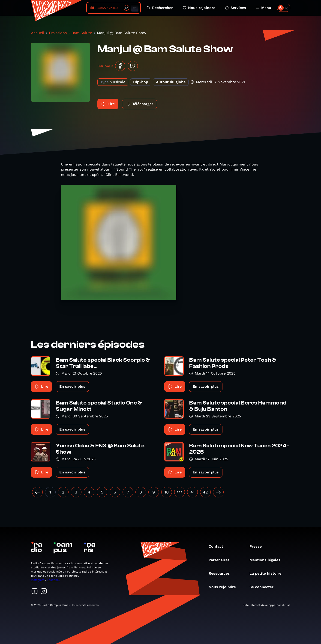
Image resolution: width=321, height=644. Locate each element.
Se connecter (264, 587)
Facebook (54, 580)
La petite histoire (268, 573)
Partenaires (221, 560)
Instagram (38, 580)
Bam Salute (82, 33)
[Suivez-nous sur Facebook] (35, 592)
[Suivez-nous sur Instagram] (44, 592)
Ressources (222, 573)
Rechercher (160, 8)
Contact (218, 546)
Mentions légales (267, 560)
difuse (286, 605)
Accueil (37, 33)
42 (205, 492)
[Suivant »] (218, 492)
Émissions (58, 33)
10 (167, 492)
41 (192, 492)
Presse (258, 546)
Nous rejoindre (199, 8)
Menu (263, 8)
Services (235, 8)
